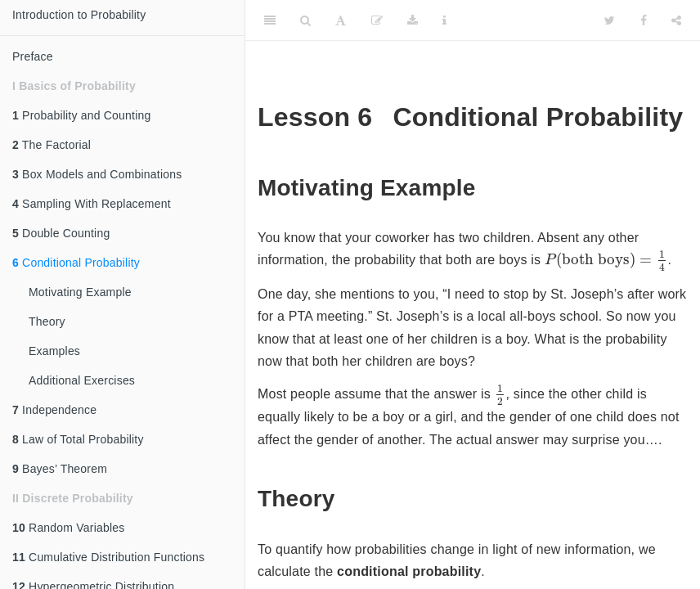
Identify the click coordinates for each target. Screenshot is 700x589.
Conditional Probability (76, 263)
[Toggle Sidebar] (270, 20)
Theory (47, 321)
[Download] (413, 20)
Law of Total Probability (78, 439)
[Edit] (377, 20)
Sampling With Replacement (92, 204)
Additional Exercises (82, 380)
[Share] (676, 20)
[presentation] (606, 261)
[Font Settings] (341, 20)
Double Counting (61, 233)
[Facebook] (644, 20)
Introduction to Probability (79, 15)
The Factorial (52, 145)
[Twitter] (610, 20)
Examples (54, 351)
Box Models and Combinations (97, 174)
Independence (54, 410)
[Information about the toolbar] (444, 20)
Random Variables (68, 528)
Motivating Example (80, 292)
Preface (33, 56)
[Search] (305, 20)
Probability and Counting (81, 115)
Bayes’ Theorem (60, 469)
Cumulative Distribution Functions (108, 557)
